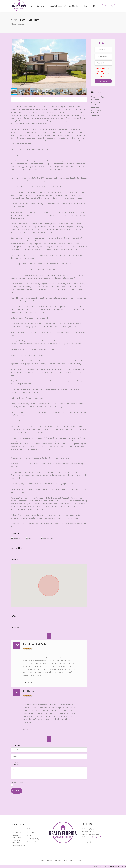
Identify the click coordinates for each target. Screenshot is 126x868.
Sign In (96, 6)
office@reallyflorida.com (96, 837)
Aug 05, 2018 (28, 729)
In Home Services (19, 845)
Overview (14, 99)
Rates (39, 99)
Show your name (17, 782)
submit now (17, 791)
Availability (23, 99)
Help (85, 6)
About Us (32, 829)
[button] (13, 64)
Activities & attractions (16, 841)
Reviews (46, 99)
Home (32, 6)
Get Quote (103, 81)
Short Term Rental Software (116, 867)
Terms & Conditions (36, 842)
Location (32, 99)
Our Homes (41, 6)
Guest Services (74, 6)
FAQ (30, 835)
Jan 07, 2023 (27, 682)
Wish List (109, 6)
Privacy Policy (34, 839)
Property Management (58, 6)
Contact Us (33, 832)
